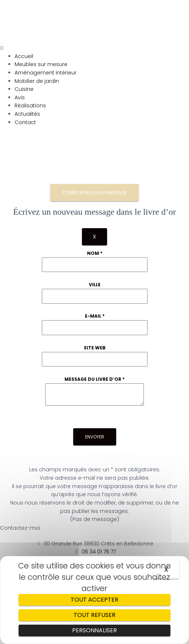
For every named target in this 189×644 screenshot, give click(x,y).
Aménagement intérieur (46, 73)
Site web (95, 348)
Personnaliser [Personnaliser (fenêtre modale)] (94, 630)
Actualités (27, 114)
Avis (20, 97)
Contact (25, 122)
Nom (95, 253)
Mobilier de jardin (37, 81)
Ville (95, 285)
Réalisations (30, 106)
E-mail (95, 316)
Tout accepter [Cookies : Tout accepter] (94, 600)
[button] (94, 48)
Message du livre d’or (94, 379)
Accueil (24, 56)
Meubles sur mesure (41, 64)
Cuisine (24, 89)
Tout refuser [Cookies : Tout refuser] (94, 615)
